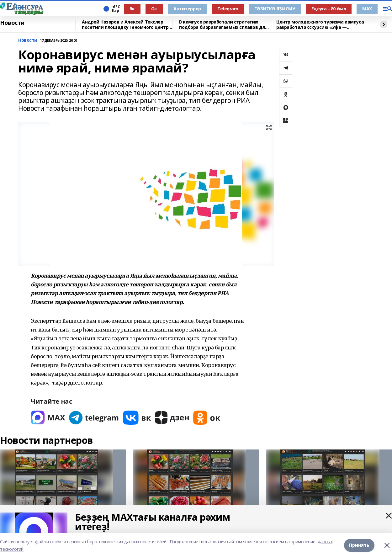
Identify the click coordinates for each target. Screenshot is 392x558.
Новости (12, 23)
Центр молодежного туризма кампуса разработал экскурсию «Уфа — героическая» (320, 25)
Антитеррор (187, 9)
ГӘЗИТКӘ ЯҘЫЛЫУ (275, 9)
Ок (154, 9)
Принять (359, 545)
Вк (132, 9)
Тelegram (228, 9)
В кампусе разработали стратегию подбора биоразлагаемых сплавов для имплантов (223, 25)
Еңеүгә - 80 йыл (329, 9)
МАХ (367, 9)
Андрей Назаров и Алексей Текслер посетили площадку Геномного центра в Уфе (127, 25)
